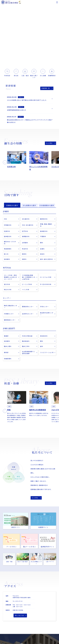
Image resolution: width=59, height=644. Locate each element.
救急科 (42, 254)
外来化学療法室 (27, 336)
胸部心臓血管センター (11, 307)
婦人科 (6, 254)
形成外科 (25, 249)
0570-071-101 (19, 601)
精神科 (24, 254)
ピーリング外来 (27, 284)
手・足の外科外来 (46, 284)
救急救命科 (44, 336)
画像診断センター (28, 307)
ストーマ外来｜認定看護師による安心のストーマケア (10, 277)
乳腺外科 (7, 231)
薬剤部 (6, 353)
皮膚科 (42, 249)
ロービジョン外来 (46, 277)
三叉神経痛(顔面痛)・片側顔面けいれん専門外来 (29, 277)
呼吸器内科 (8, 225)
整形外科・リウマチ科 (10, 243)
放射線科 (7, 259)
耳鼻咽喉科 (8, 249)
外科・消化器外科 (28, 225)
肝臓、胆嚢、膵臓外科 (46, 225)
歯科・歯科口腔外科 (46, 259)
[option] (18, 160)
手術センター (44, 307)
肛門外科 (25, 231)
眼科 (42, 243)
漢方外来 (7, 284)
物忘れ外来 (8, 290)
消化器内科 (26, 219)
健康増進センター (10, 320)
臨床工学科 (26, 346)
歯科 (42, 346)
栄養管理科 (8, 359)
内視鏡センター (9, 314)
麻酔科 (24, 259)
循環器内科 (26, 236)
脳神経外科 (44, 231)
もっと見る (49, 143)
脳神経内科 (8, 236)
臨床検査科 (26, 341)
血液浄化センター (28, 314)
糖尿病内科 (44, 219)
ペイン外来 (26, 290)
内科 (5, 219)
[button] (5, 162)
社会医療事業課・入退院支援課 (28, 353)
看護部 (6, 336)
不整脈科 (43, 236)
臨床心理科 (8, 346)
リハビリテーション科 (47, 353)
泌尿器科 (25, 243)
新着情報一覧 (46, 88)
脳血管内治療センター (47, 314)
